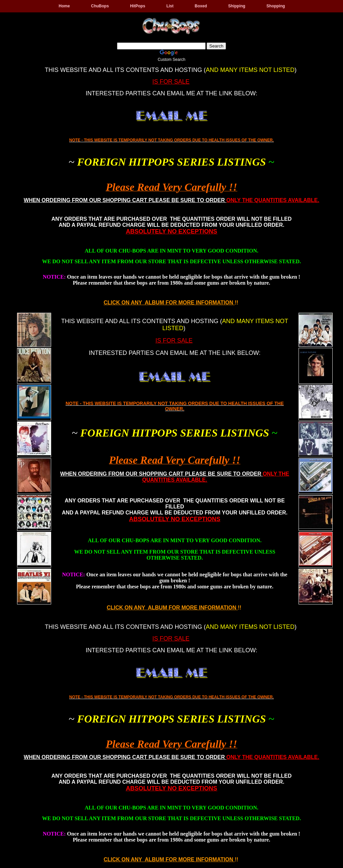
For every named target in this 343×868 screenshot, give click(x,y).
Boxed (201, 6)
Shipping (237, 6)
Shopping (276, 6)
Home (64, 6)
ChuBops (100, 6)
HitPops (138, 6)
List (170, 6)
